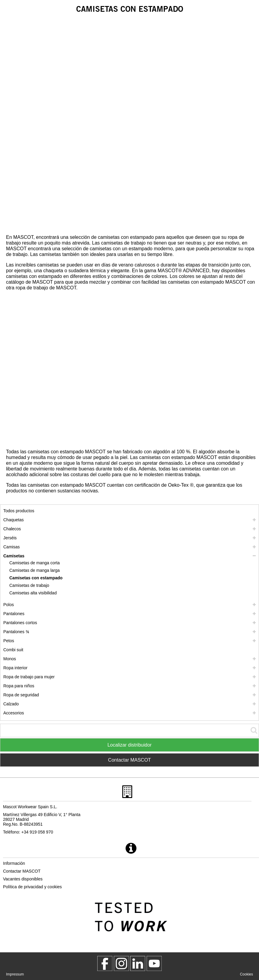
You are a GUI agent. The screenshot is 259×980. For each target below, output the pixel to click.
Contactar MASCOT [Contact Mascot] (129, 760)
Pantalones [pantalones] (14, 614)
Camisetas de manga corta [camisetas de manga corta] (34, 563)
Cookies (247, 974)
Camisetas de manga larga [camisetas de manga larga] (34, 570)
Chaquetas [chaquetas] (14, 520)
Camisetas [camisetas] (14, 556)
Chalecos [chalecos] (12, 529)
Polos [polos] (9, 605)
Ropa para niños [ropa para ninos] (19, 686)
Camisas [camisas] (11, 547)
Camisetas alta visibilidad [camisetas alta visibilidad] (33, 593)
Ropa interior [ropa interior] (15, 668)
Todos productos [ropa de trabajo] (19, 511)
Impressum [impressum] (15, 974)
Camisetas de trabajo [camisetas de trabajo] (29, 585)
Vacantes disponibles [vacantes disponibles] (23, 879)
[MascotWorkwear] (105, 963)
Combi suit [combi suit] (13, 650)
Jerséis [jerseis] (10, 538)
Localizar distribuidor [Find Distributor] (130, 745)
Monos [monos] (10, 659)
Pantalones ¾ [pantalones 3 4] (16, 632)
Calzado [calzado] (11, 704)
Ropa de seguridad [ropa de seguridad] (21, 695)
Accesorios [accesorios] (14, 713)
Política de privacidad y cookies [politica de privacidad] (32, 887)
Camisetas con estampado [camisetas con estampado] (36, 578)
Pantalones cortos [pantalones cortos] (20, 623)
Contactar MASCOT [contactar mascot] (22, 871)
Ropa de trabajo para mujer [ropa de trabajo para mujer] (29, 677)
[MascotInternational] (154, 963)
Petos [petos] (9, 641)
